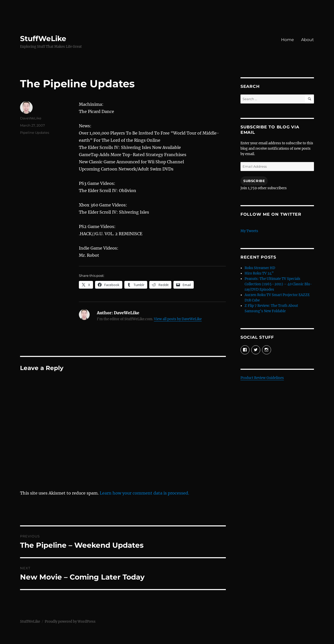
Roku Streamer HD (260, 268)
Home (287, 40)
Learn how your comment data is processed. (144, 493)
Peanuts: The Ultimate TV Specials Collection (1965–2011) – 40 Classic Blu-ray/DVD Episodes (278, 284)
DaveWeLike (31, 118)
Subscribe (254, 181)
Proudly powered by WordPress (70, 622)
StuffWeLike (43, 39)
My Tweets (249, 231)
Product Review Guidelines (262, 378)
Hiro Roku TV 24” (259, 273)
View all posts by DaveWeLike (178, 319)
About (308, 40)
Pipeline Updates (35, 132)
